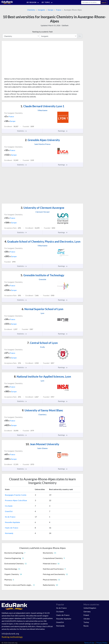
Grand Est (9, 511)
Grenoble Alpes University (42, 140)
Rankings (63, 131)
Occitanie (9, 506)
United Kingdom (90, 608)
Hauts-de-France (12, 528)
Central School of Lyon (42, 343)
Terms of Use (89, 643)
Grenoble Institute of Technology (42, 275)
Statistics (22, 131)
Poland (86, 615)
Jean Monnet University (42, 444)
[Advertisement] (21, 60)
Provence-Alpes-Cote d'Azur (16, 500)
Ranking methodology (12, 637)
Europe (51, 10)
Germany (87, 611)
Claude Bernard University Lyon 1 (42, 106)
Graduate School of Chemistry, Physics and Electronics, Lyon (42, 241)
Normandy (9, 533)
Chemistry (31, 10)
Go (80, 36)
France (59, 10)
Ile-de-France (10, 517)
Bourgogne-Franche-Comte (16, 495)
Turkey (86, 622)
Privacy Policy (102, 643)
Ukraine (87, 619)
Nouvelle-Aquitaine (12, 522)
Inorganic (41, 10)
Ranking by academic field (42, 32)
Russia (86, 626)
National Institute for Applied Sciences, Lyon (42, 377)
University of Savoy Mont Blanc (42, 410)
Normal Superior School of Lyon (42, 309)
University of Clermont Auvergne (42, 208)
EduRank (65, 25)
